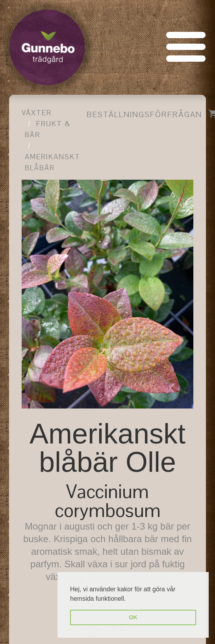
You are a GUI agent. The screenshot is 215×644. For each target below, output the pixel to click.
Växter (37, 113)
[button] (129, 599)
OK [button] (133, 617)
